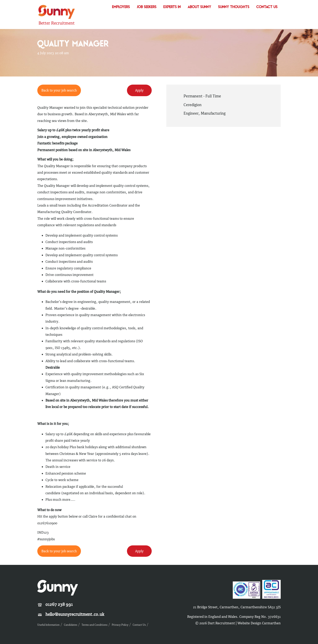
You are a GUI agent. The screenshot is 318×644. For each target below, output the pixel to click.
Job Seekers (147, 7)
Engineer (191, 113)
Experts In (172, 7)
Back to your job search (59, 90)
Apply (139, 90)
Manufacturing (213, 113)
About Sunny (200, 7)
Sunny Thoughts (234, 7)
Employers (121, 7)
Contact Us (267, 7)
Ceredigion (193, 105)
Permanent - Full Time (202, 96)
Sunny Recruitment (57, 12)
